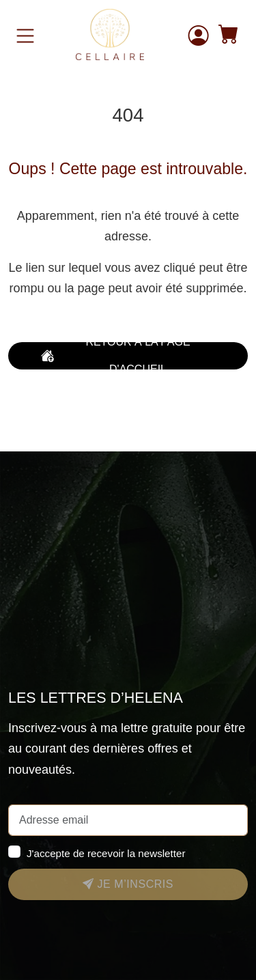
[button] (229, 36)
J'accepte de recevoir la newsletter (106, 853)
